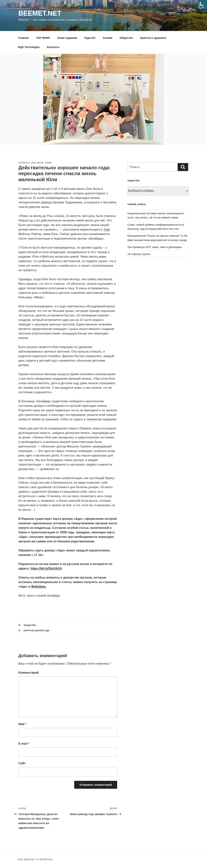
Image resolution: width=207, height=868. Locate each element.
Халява (107, 38)
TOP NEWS (43, 38)
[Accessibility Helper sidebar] (202, 5)
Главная (23, 38)
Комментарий (29, 673)
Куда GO (90, 38)
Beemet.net (40, 13)
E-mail (24, 744)
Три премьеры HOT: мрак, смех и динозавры (155, 247)
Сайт (22, 763)
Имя (23, 724)
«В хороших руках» (139, 254)
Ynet (107, 229)
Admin (48, 163)
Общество (126, 38)
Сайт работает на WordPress (35, 859)
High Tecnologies (29, 47)
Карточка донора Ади (36, 631)
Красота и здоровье (153, 38)
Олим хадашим (67, 38)
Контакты (53, 47)
